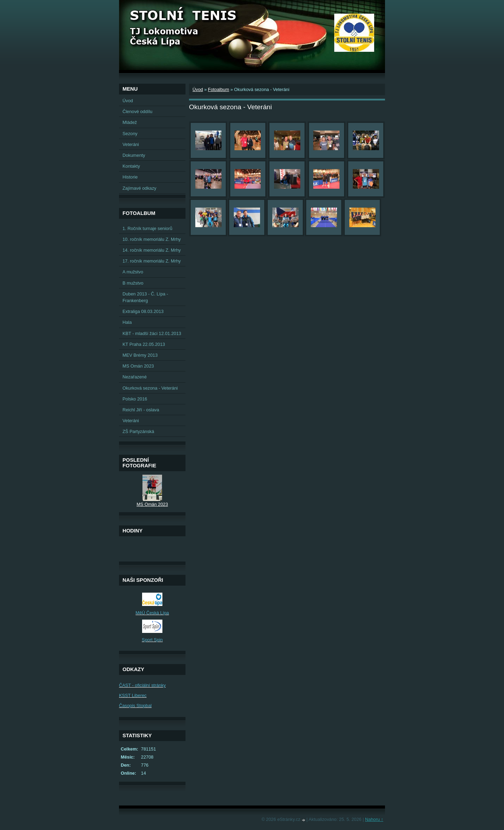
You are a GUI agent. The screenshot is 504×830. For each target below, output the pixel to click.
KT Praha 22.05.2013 (144, 344)
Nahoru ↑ (374, 819)
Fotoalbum (218, 89)
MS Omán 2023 (138, 366)
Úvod (198, 89)
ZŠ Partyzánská (138, 431)
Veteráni (131, 144)
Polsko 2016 (135, 399)
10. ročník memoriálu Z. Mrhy (152, 239)
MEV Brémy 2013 (140, 355)
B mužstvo (133, 283)
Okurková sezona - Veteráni (150, 388)
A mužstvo (133, 272)
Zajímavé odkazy (139, 188)
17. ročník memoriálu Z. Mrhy (152, 261)
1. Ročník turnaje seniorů (147, 228)
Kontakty (131, 166)
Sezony (130, 134)
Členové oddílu (137, 111)
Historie (130, 177)
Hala (127, 322)
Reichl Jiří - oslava (141, 410)
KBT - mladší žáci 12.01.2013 (152, 333)
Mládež (130, 122)
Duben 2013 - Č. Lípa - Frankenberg (145, 297)
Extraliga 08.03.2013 (143, 311)
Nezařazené (135, 377)
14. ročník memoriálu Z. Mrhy (152, 250)
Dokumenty (134, 155)
